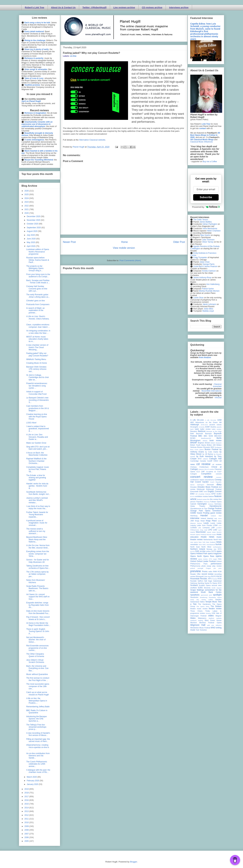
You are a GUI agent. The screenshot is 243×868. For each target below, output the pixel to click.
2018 (27, 793)
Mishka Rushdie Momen (209, 291)
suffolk (211, 600)
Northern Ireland (198, 549)
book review (216, 441)
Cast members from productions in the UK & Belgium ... (38, 408)
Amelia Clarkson (209, 271)
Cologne (193, 474)
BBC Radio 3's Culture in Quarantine (37, 712)
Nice (200, 545)
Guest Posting (203, 513)
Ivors (220, 518)
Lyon (220, 530)
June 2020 (31, 239)
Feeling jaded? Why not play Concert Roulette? (37, 354)
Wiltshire (219, 625)
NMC (204, 545)
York (198, 630)
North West (206, 547)
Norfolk (218, 544)
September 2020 (34, 228)
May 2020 (31, 242)
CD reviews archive (152, 7)
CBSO (216, 461)
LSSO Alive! (31, 423)
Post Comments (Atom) (130, 260)
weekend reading (197, 620)
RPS (210, 579)
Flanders (200, 502)
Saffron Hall (202, 581)
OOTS (214, 551)
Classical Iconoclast (217, 385)
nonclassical (211, 545)
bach (192, 429)
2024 (27, 198)
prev (220, 568)
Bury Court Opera (197, 450)
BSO (213, 447)
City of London (209, 469)
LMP (213, 528)
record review (207, 574)
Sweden (218, 600)
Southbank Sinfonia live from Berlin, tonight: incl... (38, 493)
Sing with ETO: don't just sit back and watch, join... (38, 448)
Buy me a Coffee (210, 162)
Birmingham (195, 441)
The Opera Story (203, 606)
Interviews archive (179, 7)
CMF (203, 472)
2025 (27, 194)
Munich (219, 532)
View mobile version (124, 248)
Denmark (210, 485)
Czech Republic (216, 482)
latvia (220, 521)
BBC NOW (208, 436)
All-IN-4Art (204, 425)
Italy (216, 518)
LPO (210, 530)
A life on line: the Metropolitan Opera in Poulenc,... (37, 701)
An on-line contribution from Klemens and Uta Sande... (38, 756)
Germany (218, 504)
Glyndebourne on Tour (199, 508)
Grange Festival (215, 508)
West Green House (213, 620)
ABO (192, 422)
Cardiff (210, 461)
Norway (209, 549)
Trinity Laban (211, 611)
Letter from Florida (204, 525)
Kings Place (211, 521)
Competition (206, 474)
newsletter (194, 544)
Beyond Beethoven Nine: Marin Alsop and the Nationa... (37, 539)
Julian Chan (205, 262)
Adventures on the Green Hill (208, 422)
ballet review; (217, 429)
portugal (200, 568)
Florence (207, 502)
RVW (220, 579)
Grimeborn (217, 511)
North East (195, 547)
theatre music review (199, 609)
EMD (201, 491)
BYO (200, 459)
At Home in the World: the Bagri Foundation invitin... (38, 624)
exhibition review (201, 496)
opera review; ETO (205, 559)
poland (193, 568)
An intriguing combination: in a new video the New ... (38, 332)
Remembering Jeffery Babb (38, 707)
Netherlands (208, 540)
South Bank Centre (211, 592)
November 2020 (34, 220)
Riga (209, 577)
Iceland (213, 516)
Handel (204, 515)
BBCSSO (218, 436)
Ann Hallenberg (213, 284)
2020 (27, 213)
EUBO (219, 494)
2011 (27, 819)
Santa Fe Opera (211, 583)
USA (213, 613)
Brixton (200, 447)
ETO (214, 494)
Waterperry (202, 618)
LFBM (215, 525)
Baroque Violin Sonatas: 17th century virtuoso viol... (37, 369)
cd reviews (217, 464)
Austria (213, 427)
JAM (192, 521)
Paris (205, 564)
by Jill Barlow (208, 454)
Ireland (203, 518)
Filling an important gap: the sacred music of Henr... (38, 740)
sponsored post (206, 595)
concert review (201, 477)
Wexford (193, 623)
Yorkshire (203, 630)
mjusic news (211, 532)
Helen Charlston (214, 231)
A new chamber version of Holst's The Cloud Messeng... (37, 347)
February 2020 (33, 781)
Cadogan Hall (215, 459)
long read (204, 530)
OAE (197, 551)
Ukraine (208, 613)
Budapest (218, 447)
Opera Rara (209, 556)
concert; (219, 477)
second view (217, 585)
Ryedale (193, 581)
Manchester (201, 532)
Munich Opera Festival (198, 535)
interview (195, 518)
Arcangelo (194, 427)
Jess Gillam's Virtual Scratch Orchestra (35, 661)
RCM (220, 572)
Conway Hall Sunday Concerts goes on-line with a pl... (37, 289)
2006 (27, 837)
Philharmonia (195, 566)
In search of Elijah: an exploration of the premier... (35, 310)
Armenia (202, 427)
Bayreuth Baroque (204, 434)
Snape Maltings (197, 590)
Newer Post (69, 242)
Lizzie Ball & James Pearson (205, 266)
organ (215, 559)
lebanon (193, 523)
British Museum (216, 443)
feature (211, 496)
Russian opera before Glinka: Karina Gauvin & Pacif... (38, 260)
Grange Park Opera (200, 511)
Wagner (219, 616)
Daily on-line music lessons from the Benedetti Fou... (38, 612)
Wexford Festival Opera (210, 623)
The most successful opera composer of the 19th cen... (38, 686)
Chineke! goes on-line (36, 301)
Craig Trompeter (200, 258)
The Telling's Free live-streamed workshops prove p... (36, 727)
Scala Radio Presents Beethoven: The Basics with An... (37, 588)
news (219, 542)
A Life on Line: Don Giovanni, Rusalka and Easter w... (37, 437)
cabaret (205, 459)
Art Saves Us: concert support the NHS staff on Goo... (38, 597)
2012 (27, 815)
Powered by (206, 207)
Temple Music (211, 602)
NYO (220, 549)
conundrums (209, 480)
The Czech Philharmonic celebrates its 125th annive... (37, 764)
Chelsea (193, 467)
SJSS (200, 588)
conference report (197, 480)
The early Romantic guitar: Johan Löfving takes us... (38, 296)
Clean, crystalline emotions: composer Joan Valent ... (38, 326)
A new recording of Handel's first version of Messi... (38, 734)
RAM (215, 572)
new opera (194, 542)
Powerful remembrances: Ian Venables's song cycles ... (37, 386)
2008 (27, 830)
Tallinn (202, 602)
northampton (217, 547)
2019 (27, 789)
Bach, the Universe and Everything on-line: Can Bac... (37, 668)
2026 (27, 191)
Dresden (194, 487)
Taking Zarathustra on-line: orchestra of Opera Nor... (38, 567)
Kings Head (200, 521)
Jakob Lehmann (209, 304)
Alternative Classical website (92, 140)
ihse (220, 516)
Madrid (193, 532)
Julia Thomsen (208, 240)
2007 (27, 834)
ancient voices (215, 425)
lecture (200, 523)
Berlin (219, 438)
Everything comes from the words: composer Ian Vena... (38, 554)
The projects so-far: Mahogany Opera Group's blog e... (35, 268)
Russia (215, 579)
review (193, 576)
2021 (27, 209)
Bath (192, 434)
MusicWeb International (212, 391)
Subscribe (206, 197)
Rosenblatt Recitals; (199, 579)
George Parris (209, 264)
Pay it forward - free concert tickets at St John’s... (38, 618)
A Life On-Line (197, 420)
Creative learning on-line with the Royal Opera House (37, 417)
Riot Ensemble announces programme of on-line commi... (37, 648)
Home (125, 242)
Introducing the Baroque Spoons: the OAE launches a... (36, 719)
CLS (198, 472)
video (211, 616)
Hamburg (194, 516)
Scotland (194, 585)
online (208, 551)
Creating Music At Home (37, 363)
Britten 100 (211, 445)
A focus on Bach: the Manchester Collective (37, 454)
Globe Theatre (198, 506)
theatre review (215, 609)
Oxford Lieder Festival (206, 561)
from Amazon (205, 357)
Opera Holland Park (199, 554)
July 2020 (31, 235)
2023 (27, 202)
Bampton (194, 431)
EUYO (192, 496)
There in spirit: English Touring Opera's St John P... (38, 631)
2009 (27, 826)
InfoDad (218, 398)
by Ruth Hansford (205, 456)
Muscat (209, 535)
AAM (219, 420)
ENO (192, 494)
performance (216, 564)
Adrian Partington (210, 224)
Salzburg (194, 583)
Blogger (133, 862)
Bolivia (205, 441)
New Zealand (211, 542)
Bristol (207, 443)
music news (207, 537)
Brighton (201, 443)
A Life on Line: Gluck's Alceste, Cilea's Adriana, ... (38, 319)
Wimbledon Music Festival (200, 628)
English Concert (215, 491)
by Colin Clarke (212, 452)
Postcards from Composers (38, 304)
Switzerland (195, 602)
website (219, 618)
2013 (27, 811)
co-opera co (211, 472)
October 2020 (33, 224)
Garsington (202, 504)
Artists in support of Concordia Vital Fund (36, 393)
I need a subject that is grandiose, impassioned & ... (38, 429)
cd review (203, 464)
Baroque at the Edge (214, 431)
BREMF (194, 443)
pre (215, 568)
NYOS (192, 551)
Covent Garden (202, 482)
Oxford (193, 561)
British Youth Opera (198, 445)
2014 (27, 808)
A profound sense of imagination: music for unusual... (37, 523)
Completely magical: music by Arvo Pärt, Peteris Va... (38, 469)
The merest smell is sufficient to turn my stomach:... (36, 531)
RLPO (213, 576)
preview (196, 571)
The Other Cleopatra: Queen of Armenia (35, 655)
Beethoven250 (206, 438)
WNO (213, 628)
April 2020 (31, 246)
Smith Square (217, 588)
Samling (201, 583)
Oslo (220, 559)
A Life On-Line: (211, 420)
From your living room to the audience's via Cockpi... (38, 275)
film (208, 499)
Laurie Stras (198, 298)
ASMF (207, 427)
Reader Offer (195, 574)
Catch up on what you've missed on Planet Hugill (37, 693)
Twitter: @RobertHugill (95, 7)
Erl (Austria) (200, 494)
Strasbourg (204, 597)
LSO (215, 530)
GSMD (193, 513)
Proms (205, 572)
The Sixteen (216, 606)
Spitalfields (195, 595)
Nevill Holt (218, 540)
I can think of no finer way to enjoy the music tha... (38, 507)
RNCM (219, 576)
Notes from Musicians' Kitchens (36, 581)
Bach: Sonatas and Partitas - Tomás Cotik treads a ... (38, 282)
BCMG (193, 438)
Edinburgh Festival (214, 489)
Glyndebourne (216, 506)
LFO (220, 525)
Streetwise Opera (215, 597)
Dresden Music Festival (208, 487)
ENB (205, 492)
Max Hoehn (205, 235)
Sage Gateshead (215, 581)
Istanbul (210, 518)
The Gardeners (204, 604)
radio (210, 572)
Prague (208, 568)
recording (218, 574)
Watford (211, 618)
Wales (193, 618)
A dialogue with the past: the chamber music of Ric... (38, 771)
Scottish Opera (205, 585)
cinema (201, 469)
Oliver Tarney (208, 242)
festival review (202, 499)
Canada (203, 461)
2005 (27, 841)
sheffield (193, 588)
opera (219, 551)
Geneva (211, 504)
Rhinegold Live (201, 576)
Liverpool (206, 528)
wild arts (211, 625)
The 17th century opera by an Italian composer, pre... (37, 574)
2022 (27, 206)
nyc (215, 549)
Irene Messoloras (210, 229)
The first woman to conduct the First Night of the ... (38, 679)
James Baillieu (206, 222)
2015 (27, 804)
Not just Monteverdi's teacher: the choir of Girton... (36, 640)
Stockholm (194, 597)
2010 (27, 822)
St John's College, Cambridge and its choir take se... (38, 377)
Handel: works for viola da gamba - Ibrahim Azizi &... (37, 486)
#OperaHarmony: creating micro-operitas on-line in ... (38, 747)
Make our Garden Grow (36, 443)
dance (192, 485)
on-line (73, 56)
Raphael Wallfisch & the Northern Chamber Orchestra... (36, 461)
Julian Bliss (208, 309)
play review (217, 566)
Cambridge (195, 461)
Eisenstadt (194, 491)
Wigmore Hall (198, 625)
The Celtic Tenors (201, 220)
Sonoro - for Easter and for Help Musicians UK (38, 561)
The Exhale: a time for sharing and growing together (36, 478)
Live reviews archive (124, 7)
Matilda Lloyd (208, 311)
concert (219, 474)
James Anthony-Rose (202, 278)
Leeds (206, 523)
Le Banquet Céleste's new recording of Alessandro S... (38, 400)
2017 (27, 797)
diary (219, 484)
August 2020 (32, 231)
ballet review (205, 429)
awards (219, 427)
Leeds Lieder (216, 523)
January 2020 (33, 784)
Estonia (208, 494)
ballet (197, 429)
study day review (198, 600)
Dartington (201, 485)
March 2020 (32, 777)
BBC (200, 436)
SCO (220, 583)
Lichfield (193, 528)
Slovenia (207, 588)
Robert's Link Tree (35, 7)
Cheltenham (204, 467)
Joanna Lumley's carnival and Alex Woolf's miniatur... (37, 500)
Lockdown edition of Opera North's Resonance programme (38, 252)
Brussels (207, 447)
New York (202, 542)
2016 (27, 800)
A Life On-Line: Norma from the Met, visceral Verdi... (38, 547)
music (214, 535)
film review (214, 499)
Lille (200, 528)
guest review (216, 513)
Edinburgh (201, 489)
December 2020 (34, 216)
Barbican (202, 431)
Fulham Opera (216, 502)
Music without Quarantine (37, 674)
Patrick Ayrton (208, 289)
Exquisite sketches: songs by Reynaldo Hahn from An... (38, 605)
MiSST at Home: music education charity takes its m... (37, 339)
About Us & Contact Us (63, 7)
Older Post (179, 242)
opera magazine (215, 554)
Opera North (196, 556)
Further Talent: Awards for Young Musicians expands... (37, 515)
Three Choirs (196, 611)
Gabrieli (193, 504)
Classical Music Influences (202, 142)
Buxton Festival (211, 449)
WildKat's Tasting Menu (36, 359)
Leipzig (193, 525)
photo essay (206, 566)
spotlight (217, 595)
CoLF (219, 472)
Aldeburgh (195, 425)
